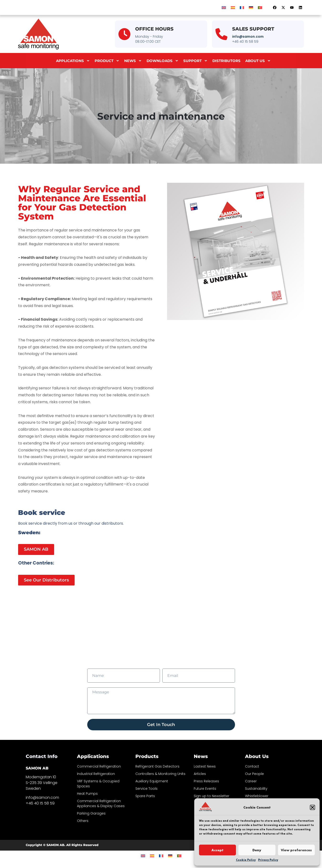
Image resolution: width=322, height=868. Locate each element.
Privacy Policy (268, 860)
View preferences (296, 850)
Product (107, 61)
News (133, 61)
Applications (73, 61)
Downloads (163, 61)
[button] (312, 807)
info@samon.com (248, 37)
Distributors (226, 61)
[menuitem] (224, 8)
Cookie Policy (246, 860)
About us (258, 61)
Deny (257, 850)
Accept (217, 850)
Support (195, 61)
